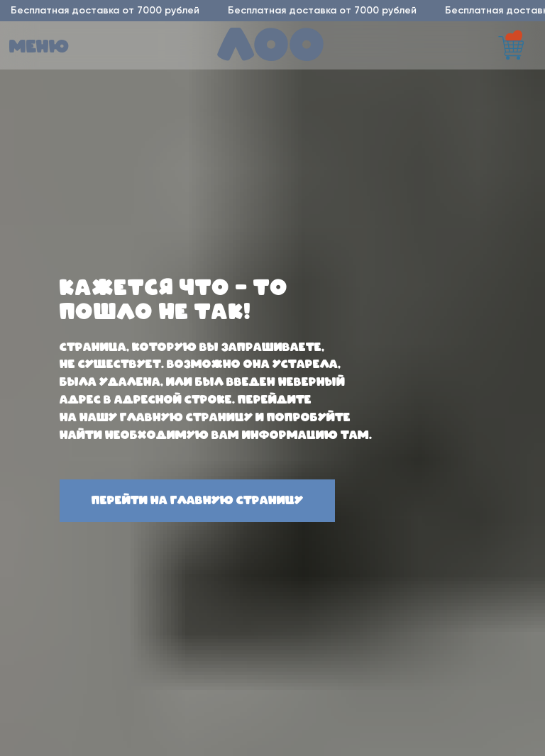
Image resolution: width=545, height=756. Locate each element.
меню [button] (39, 47)
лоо (272, 47)
